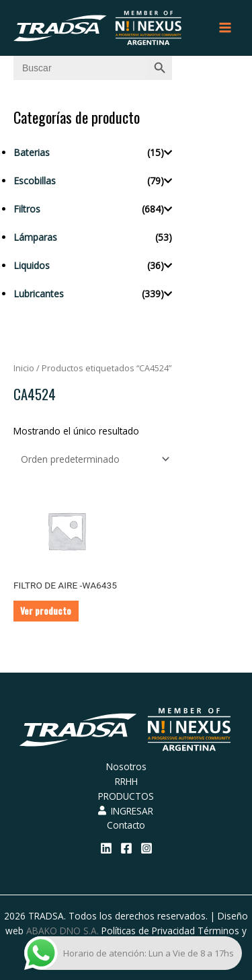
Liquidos (32, 265)
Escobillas (35, 181)
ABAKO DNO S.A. (62, 931)
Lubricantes (39, 294)
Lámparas (35, 237)
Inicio (24, 368)
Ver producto (46, 611)
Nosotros (126, 766)
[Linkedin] (106, 848)
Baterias (32, 152)
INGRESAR (126, 811)
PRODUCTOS (126, 796)
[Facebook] (126, 848)
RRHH (126, 781)
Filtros (27, 209)
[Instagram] (146, 848)
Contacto (126, 825)
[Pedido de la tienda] (93, 459)
